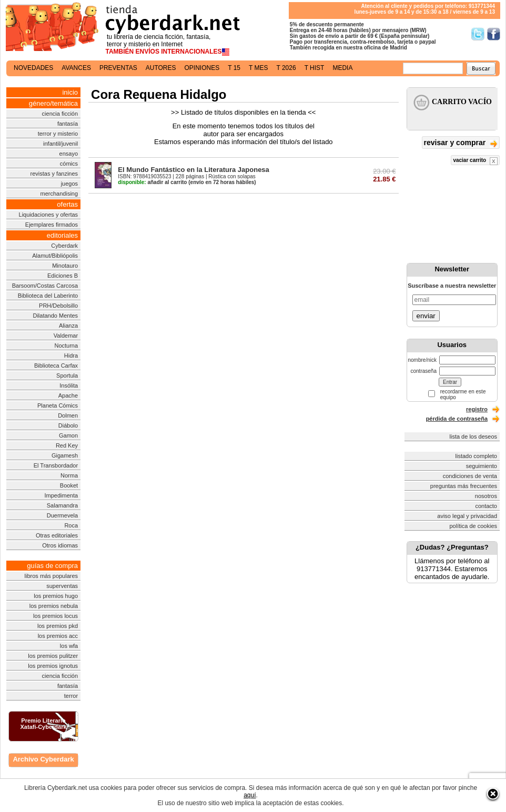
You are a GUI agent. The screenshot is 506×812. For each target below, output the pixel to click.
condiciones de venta (470, 476)
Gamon (68, 435)
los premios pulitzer (53, 656)
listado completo (477, 456)
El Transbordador (56, 465)
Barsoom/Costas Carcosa (45, 286)
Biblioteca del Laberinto (48, 296)
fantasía (68, 124)
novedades (33, 68)
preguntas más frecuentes (464, 486)
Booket (69, 485)
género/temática (53, 103)
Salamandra (62, 505)
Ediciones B (63, 276)
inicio (70, 92)
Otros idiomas (60, 545)
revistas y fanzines (54, 174)
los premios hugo (56, 596)
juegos (69, 184)
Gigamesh (65, 455)
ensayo (69, 154)
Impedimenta (61, 495)
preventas (118, 68)
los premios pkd (58, 626)
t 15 (234, 68)
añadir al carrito (152, 182)
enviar (426, 316)
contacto (486, 506)
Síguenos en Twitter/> (478, 34)
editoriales (62, 235)
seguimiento (482, 466)
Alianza (68, 326)
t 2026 (286, 68)
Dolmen (68, 415)
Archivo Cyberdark (43, 759)
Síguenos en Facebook (494, 34)
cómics (69, 164)
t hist (315, 68)
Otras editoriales (57, 535)
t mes (258, 68)
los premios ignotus (53, 666)
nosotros (486, 496)
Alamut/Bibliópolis (55, 256)
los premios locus (55, 616)
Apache (68, 395)
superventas (62, 586)
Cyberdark (64, 246)
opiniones (202, 68)
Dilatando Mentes (55, 316)
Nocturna (66, 346)
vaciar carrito (475, 161)
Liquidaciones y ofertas (49, 215)
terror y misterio (58, 134)
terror (71, 696)
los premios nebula (54, 606)
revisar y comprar (461, 143)
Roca (71, 525)
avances (76, 68)
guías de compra (52, 566)
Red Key (67, 445)
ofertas (67, 204)
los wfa (69, 646)
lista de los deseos (474, 437)
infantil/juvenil (60, 144)
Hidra (71, 356)
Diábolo (68, 425)
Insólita (69, 385)
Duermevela (62, 515)
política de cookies (474, 526)
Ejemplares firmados (52, 225)
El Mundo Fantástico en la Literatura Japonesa (194, 170)
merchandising (59, 194)
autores (161, 68)
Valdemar (66, 336)
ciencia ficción (60, 114)
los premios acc (58, 636)
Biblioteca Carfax (56, 366)
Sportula (67, 375)
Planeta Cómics (58, 405)
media (342, 68)
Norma (69, 475)
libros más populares (52, 576)
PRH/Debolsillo (58, 306)
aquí (250, 795)
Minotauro (65, 266)
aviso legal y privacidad (467, 516)
